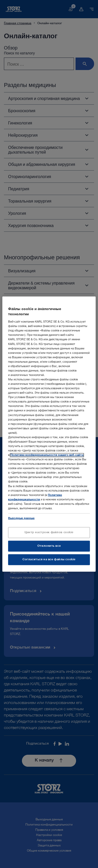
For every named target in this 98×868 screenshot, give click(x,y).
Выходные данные (21, 518)
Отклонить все (49, 546)
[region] (49, 434)
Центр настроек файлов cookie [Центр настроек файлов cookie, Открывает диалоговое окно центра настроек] (49, 533)
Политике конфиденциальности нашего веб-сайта (47, 455)
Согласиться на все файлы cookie (49, 559)
